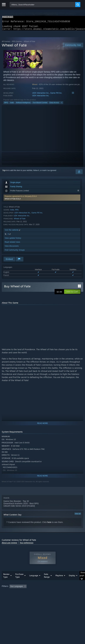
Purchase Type (19, 581)
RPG (6, 104)
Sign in (5, 172)
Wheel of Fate (20, 220)
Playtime (59, 581)
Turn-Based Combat (40, 104)
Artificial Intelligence (23, 104)
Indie (12, 104)
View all (78, 515)
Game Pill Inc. (56, 95)
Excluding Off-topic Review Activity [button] (46, 592)
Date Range (47, 581)
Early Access (54, 104)
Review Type (6, 581)
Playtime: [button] (69, 592)
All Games (6, 43)
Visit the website (13, 232)
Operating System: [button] (39, 596)
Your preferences (27, 544)
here (49, 524)
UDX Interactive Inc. (41, 95)
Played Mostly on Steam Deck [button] (14, 596)
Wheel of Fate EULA (13, 201)
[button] (42, 199)
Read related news (12, 244)
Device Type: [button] (8, 600)
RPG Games (17, 43)
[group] (43, 596)
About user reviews (9, 544)
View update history (13, 240)
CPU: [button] (54, 596)
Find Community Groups (15, 252)
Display (72, 581)
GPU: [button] (64, 596)
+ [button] (62, 104)
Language (34, 581)
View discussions (12, 248)
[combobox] (42, 5)
